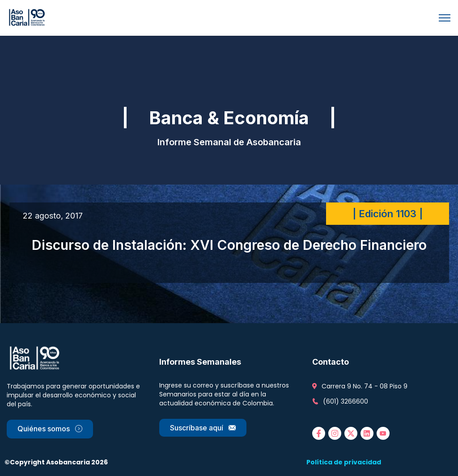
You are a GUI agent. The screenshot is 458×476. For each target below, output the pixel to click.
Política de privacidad (344, 462)
